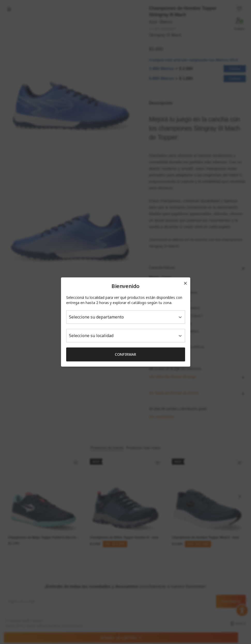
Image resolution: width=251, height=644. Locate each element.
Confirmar (126, 354)
